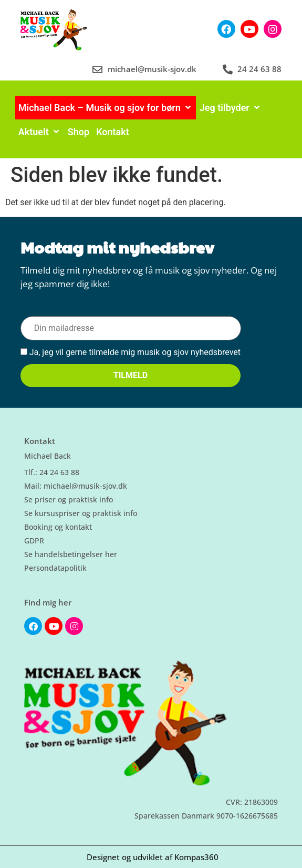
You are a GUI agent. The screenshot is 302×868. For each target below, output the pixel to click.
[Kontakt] (113, 132)
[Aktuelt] (40, 132)
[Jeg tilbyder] (231, 108)
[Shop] (79, 132)
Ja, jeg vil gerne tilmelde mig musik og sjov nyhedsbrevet (131, 353)
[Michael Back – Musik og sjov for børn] (106, 108)
